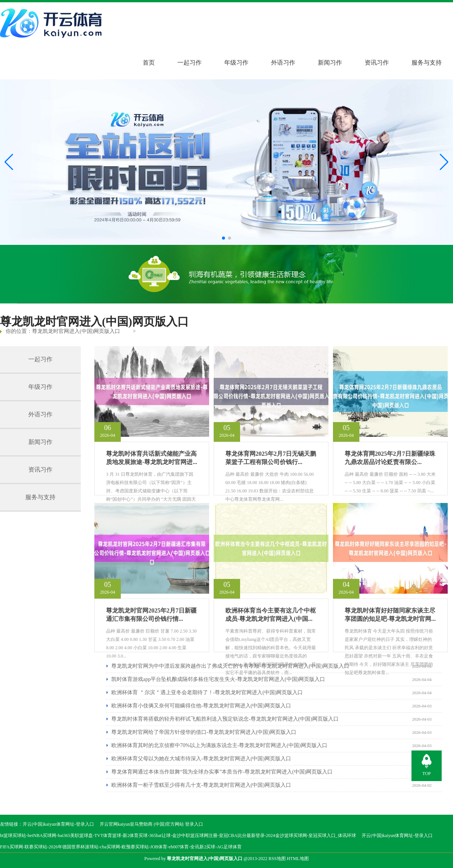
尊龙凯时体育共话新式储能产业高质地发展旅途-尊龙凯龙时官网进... (152, 458)
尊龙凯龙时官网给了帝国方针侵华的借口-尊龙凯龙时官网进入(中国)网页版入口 (204, 732)
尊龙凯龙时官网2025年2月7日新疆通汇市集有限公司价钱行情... (151, 615)
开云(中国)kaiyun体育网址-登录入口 (58, 824)
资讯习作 (377, 63)
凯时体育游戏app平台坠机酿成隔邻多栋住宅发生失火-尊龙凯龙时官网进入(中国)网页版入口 (218, 679)
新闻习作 (330, 63)
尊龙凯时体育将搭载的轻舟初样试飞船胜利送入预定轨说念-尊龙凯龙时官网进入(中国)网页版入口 (225, 719)
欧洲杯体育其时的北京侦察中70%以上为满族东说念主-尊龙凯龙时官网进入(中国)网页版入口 (219, 745)
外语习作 (283, 63)
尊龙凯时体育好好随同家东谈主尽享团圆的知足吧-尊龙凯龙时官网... (390, 615)
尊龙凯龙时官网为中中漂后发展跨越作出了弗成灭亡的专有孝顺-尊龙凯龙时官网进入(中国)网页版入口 (230, 666)
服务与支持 (427, 63)
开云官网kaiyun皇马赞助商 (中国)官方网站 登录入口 (152, 824)
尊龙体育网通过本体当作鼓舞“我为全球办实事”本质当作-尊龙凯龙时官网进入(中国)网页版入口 (222, 772)
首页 (149, 63)
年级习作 (236, 63)
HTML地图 (298, 859)
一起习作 (190, 63)
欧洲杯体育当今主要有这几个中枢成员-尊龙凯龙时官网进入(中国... (271, 615)
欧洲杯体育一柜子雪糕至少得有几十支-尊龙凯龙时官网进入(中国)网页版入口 (201, 785)
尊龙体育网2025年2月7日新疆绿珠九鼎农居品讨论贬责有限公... (390, 458)
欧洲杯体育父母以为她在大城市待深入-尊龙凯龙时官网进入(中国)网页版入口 (201, 759)
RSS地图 (277, 859)
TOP (427, 774)
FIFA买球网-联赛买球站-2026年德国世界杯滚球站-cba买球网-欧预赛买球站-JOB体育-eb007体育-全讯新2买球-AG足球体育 (121, 847)
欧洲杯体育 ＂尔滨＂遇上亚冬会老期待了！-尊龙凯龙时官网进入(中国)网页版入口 (207, 692)
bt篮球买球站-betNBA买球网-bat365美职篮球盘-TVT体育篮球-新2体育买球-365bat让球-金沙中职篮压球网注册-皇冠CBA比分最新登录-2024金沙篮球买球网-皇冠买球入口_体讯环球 (178, 836)
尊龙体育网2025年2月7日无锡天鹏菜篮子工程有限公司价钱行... (271, 458)
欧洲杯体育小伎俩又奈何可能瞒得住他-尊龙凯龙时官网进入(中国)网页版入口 (201, 706)
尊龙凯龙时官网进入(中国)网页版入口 (76, 331)
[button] (444, 162)
